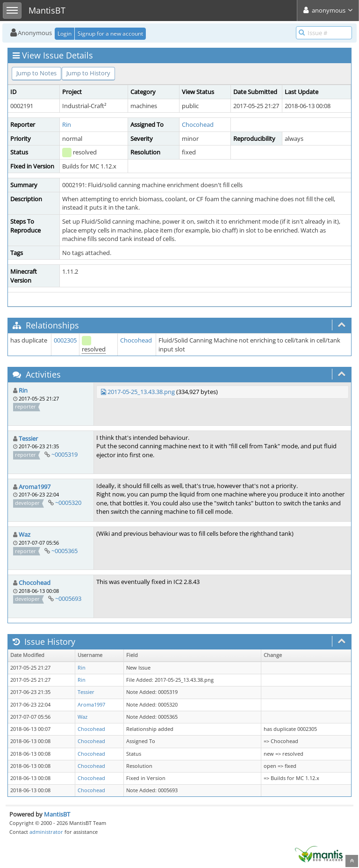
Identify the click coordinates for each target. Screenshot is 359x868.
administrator (46, 832)
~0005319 (65, 454)
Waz (25, 534)
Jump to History (88, 73)
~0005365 (65, 551)
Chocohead (198, 124)
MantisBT (57, 814)
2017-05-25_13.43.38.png (141, 392)
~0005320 (68, 503)
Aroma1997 (35, 487)
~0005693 (68, 598)
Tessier (28, 438)
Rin (67, 124)
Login (65, 33)
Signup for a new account (110, 33)
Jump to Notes (36, 73)
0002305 (65, 340)
